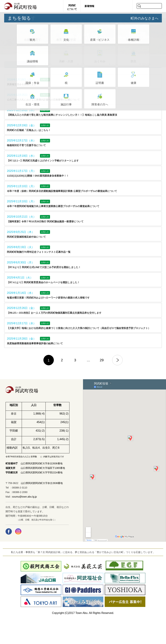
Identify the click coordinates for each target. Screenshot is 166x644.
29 (102, 385)
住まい (115, 66)
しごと (84, 66)
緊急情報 (147, 66)
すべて (21, 66)
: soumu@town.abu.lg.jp (23, 522)
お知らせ (52, 66)
